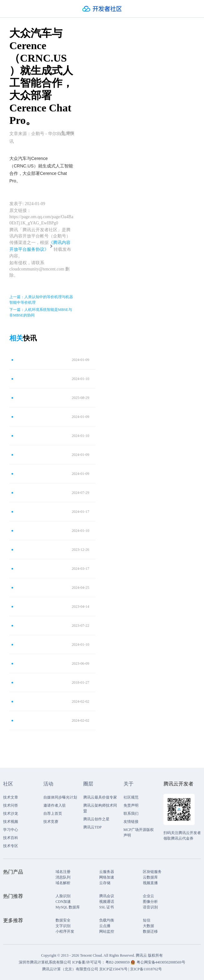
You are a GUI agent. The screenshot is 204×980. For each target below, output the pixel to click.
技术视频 (11, 822)
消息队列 (63, 877)
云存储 (105, 883)
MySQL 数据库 (68, 907)
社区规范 (131, 797)
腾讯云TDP (92, 827)
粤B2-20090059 (118, 962)
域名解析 (63, 883)
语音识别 (150, 907)
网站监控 (107, 931)
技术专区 (11, 846)
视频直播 (150, 883)
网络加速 (107, 877)
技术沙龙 (11, 814)
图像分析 (150, 902)
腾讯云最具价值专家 (100, 797)
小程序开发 (65, 931)
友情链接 (131, 822)
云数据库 (150, 877)
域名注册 (63, 872)
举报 (67, 133)
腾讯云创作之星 (96, 819)
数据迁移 (150, 931)
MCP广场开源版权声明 (139, 832)
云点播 (105, 926)
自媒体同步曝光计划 (60, 797)
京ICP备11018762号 (146, 969)
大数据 (148, 926)
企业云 (148, 896)
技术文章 (11, 797)
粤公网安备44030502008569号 (161, 962)
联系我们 (131, 814)
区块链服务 (152, 872)
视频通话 (107, 902)
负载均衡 (107, 920)
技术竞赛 (51, 822)
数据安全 (63, 920)
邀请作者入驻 (55, 805)
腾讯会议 (107, 896)
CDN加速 (63, 902)
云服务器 (107, 872)
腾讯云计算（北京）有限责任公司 (70, 969)
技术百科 (11, 838)
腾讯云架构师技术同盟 (100, 808)
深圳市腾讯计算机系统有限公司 (45, 962)
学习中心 (11, 830)
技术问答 (11, 805)
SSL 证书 (107, 907)
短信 (147, 920)
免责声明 (131, 805)
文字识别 (63, 926)
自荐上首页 (53, 814)
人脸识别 (63, 896)
